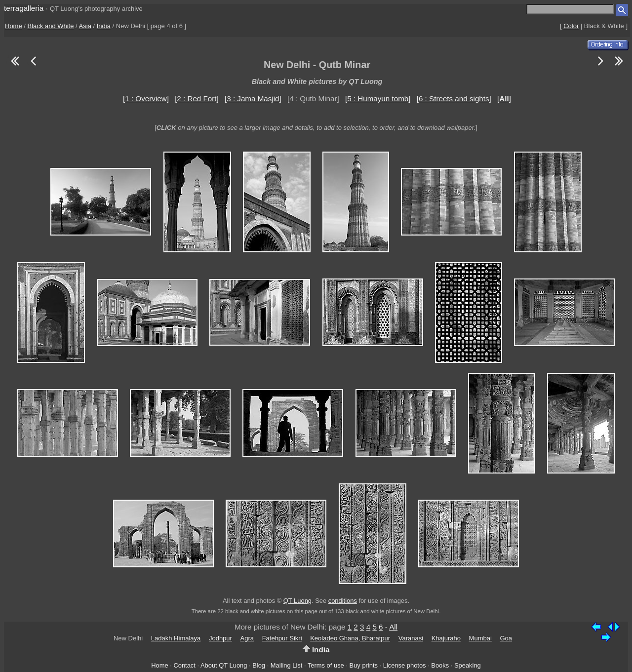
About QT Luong (224, 665)
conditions (343, 601)
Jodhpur (220, 638)
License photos (405, 665)
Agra (247, 638)
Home (14, 26)
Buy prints (364, 665)
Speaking (468, 665)
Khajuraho (446, 638)
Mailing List (287, 665)
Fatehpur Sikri (282, 638)
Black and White (51, 26)
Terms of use (326, 665)
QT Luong (297, 601)
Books (440, 665)
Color (571, 26)
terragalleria (24, 8)
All (393, 627)
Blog (259, 665)
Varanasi (411, 638)
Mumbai (480, 638)
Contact (184, 665)
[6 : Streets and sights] (454, 99)
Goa (506, 638)
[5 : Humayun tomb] (378, 99)
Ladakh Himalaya (176, 638)
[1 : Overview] (146, 99)
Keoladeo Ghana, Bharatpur (350, 638)
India (104, 26)
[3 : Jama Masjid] (253, 99)
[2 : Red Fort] (197, 99)
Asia (85, 26)
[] (504, 99)
